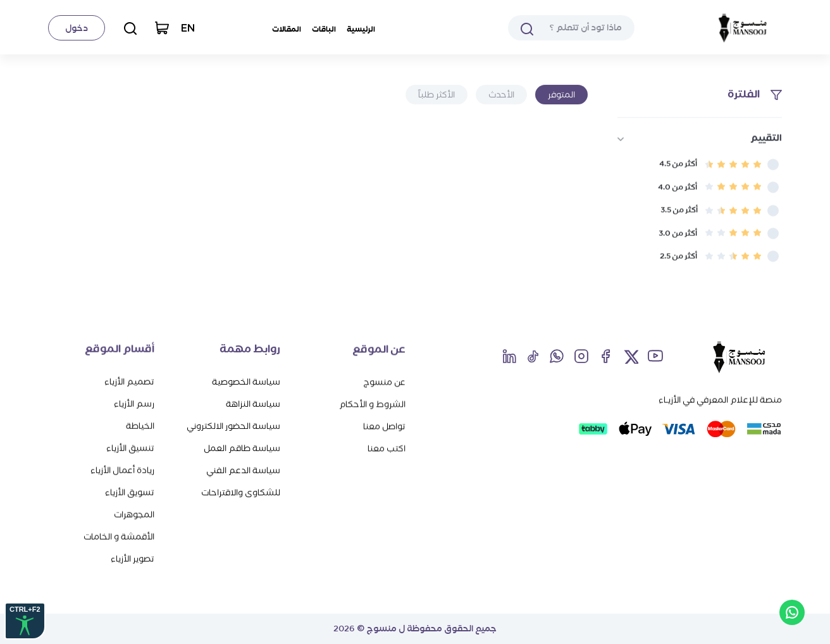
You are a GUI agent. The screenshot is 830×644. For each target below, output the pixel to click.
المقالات (287, 29)
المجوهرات (134, 514)
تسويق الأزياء (130, 492)
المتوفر (561, 95)
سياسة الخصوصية (246, 382)
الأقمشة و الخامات (119, 536)
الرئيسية (361, 29)
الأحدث (501, 95)
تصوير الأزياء (133, 558)
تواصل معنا (384, 426)
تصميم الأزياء (129, 381)
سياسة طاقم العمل (242, 448)
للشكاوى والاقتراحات (241, 492)
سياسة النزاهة (253, 404)
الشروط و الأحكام (372, 404)
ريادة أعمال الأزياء (122, 470)
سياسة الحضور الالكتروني (233, 426)
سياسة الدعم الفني (243, 470)
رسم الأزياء (134, 403)
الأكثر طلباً (437, 95)
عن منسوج (384, 382)
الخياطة (140, 425)
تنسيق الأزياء (130, 448)
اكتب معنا (387, 448)
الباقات (324, 29)
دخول (77, 28)
